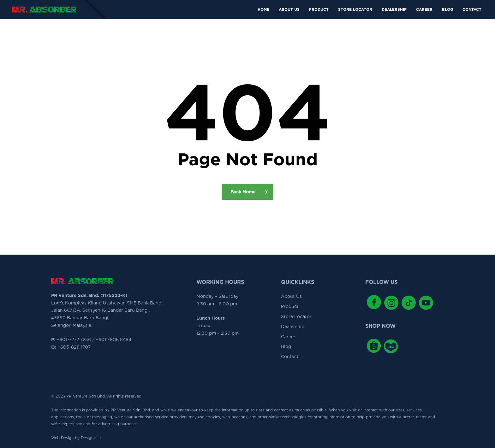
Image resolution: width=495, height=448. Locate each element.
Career (288, 337)
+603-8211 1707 (74, 347)
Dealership (293, 327)
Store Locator (296, 316)
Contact (290, 357)
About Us (291, 296)
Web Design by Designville (76, 438)
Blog (286, 346)
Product (290, 306)
